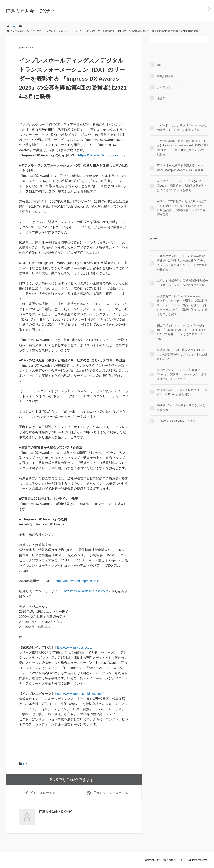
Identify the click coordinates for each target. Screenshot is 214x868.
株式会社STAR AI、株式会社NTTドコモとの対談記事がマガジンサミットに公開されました (182, 354)
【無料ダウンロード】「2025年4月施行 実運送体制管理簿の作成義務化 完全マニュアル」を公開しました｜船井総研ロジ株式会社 (182, 263)
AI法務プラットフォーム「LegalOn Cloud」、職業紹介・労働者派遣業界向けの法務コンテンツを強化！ (182, 186)
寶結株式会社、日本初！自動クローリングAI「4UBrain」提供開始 (182, 392)
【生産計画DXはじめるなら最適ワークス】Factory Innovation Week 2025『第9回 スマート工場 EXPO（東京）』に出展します (182, 148)
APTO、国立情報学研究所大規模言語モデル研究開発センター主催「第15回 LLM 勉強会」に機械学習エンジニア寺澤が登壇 (182, 208)
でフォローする (40, 793)
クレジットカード (168, 87)
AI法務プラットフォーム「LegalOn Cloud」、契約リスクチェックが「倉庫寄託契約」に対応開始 (182, 374)
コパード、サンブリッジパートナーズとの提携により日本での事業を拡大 (182, 128)
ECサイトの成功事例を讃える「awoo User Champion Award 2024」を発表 (181, 168)
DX (25, 764)
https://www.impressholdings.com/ (79, 694)
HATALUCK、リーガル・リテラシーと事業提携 (181, 408)
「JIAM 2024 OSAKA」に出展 (176, 421)
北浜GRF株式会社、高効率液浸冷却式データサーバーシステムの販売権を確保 (183, 283)
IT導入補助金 (165, 76)
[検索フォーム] (175, 40)
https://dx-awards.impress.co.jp (102, 155)
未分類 (161, 98)
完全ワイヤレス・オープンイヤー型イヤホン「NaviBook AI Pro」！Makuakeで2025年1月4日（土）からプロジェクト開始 (182, 332)
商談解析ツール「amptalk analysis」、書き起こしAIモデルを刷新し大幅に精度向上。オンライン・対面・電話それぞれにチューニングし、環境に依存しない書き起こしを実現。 (182, 305)
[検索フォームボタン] (204, 40)
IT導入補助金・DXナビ (31, 11)
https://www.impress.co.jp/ (74, 648)
